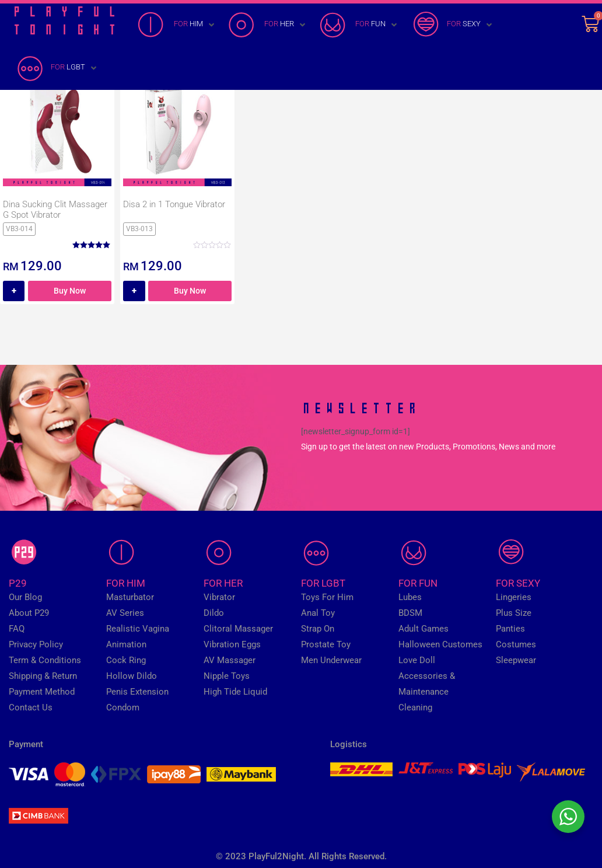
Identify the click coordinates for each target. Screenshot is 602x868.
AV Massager (230, 660)
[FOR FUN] (359, 25)
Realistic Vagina (138, 629)
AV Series (125, 613)
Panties (510, 629)
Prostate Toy (326, 644)
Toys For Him (327, 597)
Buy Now (70, 291)
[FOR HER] (268, 25)
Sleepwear (516, 660)
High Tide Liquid (235, 692)
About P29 (29, 613)
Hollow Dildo (132, 676)
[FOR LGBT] (57, 68)
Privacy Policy (36, 644)
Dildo (214, 613)
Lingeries (514, 597)
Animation (126, 644)
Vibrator (219, 597)
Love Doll (417, 660)
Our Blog (25, 597)
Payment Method (42, 692)
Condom (123, 707)
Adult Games (423, 629)
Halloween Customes (440, 644)
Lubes (410, 597)
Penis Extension (137, 692)
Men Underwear (331, 660)
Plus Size (514, 613)
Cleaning (415, 707)
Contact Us (31, 707)
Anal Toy (318, 613)
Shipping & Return (43, 676)
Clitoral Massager (238, 629)
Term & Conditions (45, 660)
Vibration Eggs (232, 644)
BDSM (410, 613)
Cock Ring (126, 660)
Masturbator (130, 597)
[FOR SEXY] (452, 25)
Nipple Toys (227, 676)
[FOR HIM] (177, 25)
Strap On (318, 629)
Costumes (516, 644)
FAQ (17, 629)
